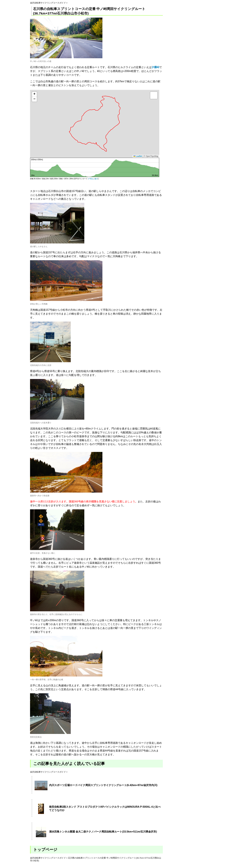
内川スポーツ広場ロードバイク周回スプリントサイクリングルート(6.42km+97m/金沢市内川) (103, 785)
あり (96, 179)
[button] (34, 94)
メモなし (91, 179)
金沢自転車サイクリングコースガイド (48, 3)
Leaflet (138, 156)
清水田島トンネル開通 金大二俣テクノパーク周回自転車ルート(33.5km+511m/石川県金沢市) (103, 832)
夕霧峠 (155, 67)
